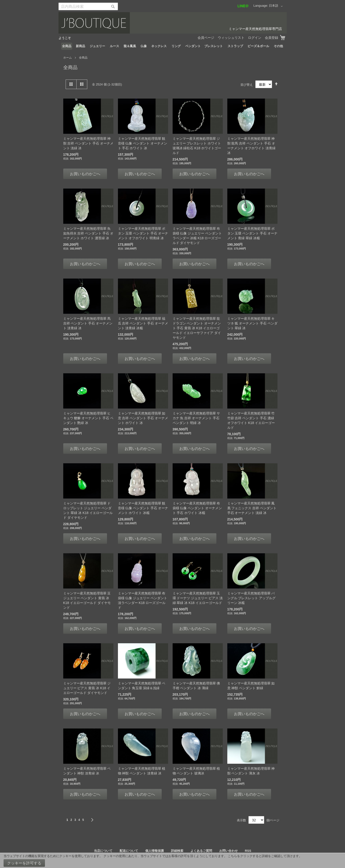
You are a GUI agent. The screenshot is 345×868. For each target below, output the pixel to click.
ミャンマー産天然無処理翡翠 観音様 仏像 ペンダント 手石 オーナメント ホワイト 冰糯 (143, 508)
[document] (172, 861)
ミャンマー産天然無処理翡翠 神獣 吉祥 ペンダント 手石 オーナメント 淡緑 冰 (88, 143)
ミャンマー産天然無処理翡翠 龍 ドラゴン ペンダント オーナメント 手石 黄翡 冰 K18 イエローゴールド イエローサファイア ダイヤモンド (197, 328)
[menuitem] (67, 46)
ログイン (255, 38)
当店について (103, 851)
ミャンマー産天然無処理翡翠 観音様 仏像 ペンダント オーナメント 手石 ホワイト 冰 (143, 143)
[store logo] (173, 23)
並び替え (247, 84)
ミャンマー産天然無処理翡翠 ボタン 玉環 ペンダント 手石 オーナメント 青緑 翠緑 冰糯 (253, 233)
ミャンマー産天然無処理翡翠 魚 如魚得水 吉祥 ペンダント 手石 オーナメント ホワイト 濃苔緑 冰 (88, 233)
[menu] (173, 46)
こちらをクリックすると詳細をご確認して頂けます (263, 856)
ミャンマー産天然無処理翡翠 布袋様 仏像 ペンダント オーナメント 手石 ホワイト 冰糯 (197, 508)
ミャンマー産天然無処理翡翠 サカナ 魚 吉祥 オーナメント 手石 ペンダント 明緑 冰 (196, 418)
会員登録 (272, 38)
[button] (277, 6)
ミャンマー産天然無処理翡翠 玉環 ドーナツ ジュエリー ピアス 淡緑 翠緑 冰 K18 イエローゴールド (198, 598)
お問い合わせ (228, 851)
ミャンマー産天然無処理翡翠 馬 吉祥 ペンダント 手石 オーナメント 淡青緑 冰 (88, 323)
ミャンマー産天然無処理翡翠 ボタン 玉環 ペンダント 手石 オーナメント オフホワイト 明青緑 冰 (143, 233)
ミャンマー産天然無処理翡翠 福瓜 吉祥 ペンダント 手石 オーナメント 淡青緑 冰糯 (143, 323)
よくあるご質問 (201, 851)
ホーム (68, 58)
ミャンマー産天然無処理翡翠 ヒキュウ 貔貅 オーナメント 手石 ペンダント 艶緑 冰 (88, 418)
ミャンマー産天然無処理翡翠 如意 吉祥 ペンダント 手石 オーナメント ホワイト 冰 (143, 418)
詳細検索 (177, 851)
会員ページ (206, 38)
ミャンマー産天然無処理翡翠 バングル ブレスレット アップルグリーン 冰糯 (252, 598)
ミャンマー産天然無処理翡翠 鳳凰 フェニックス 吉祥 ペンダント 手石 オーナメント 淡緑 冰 (252, 508)
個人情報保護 (155, 851)
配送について (129, 851)
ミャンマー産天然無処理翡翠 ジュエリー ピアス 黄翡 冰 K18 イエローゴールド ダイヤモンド (87, 688)
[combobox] (88, 6)
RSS (248, 851)
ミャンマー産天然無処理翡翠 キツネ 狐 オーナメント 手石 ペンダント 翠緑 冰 (253, 323)
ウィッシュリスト (231, 38)
